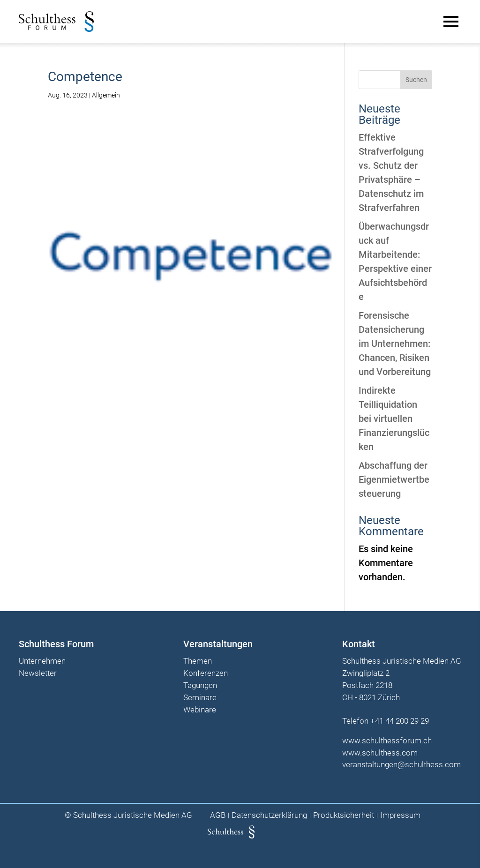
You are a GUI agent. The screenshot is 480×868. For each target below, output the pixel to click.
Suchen (416, 80)
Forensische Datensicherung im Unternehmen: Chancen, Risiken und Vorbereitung (395, 344)
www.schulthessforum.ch (387, 741)
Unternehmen (42, 661)
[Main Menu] (451, 22)
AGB (218, 815)
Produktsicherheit (344, 815)
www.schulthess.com (380, 753)
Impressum (400, 815)
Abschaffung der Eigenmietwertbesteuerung (394, 479)
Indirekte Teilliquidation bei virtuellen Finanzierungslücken (394, 419)
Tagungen (200, 686)
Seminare (200, 698)
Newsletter (38, 673)
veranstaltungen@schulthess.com (401, 764)
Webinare (200, 710)
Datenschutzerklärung (269, 815)
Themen (198, 661)
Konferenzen (206, 673)
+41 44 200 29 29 (400, 721)
